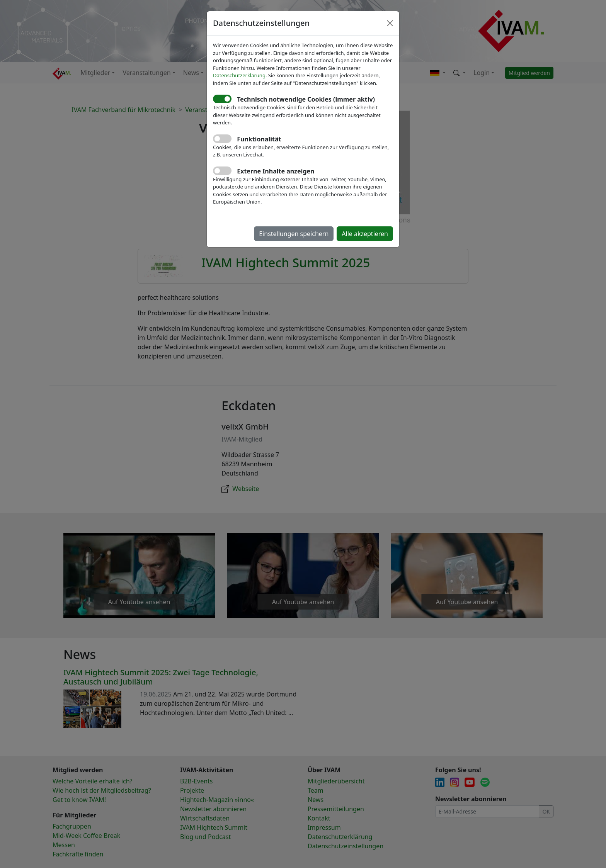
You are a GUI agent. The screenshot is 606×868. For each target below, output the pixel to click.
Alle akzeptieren (365, 234)
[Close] (390, 23)
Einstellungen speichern (294, 234)
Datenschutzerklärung (239, 75)
